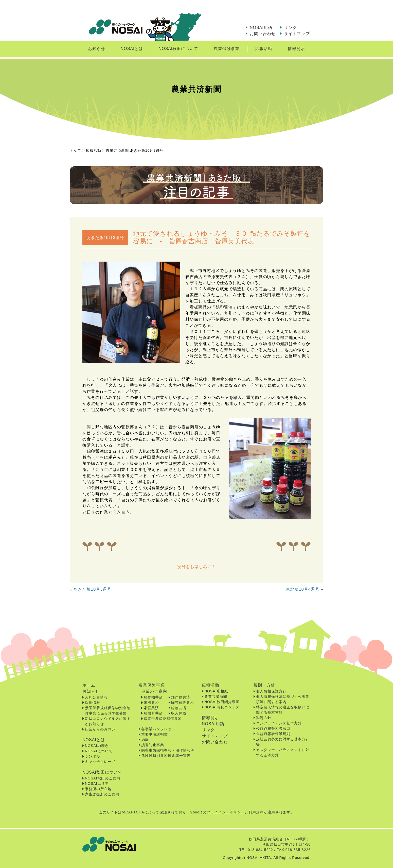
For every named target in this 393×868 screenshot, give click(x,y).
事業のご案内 (154, 691)
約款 (145, 740)
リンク (290, 28)
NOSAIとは (132, 49)
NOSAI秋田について (179, 49)
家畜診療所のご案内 (102, 794)
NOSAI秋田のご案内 (103, 778)
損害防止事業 (153, 745)
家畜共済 (151, 708)
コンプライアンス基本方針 (279, 723)
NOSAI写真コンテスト (224, 707)
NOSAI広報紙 (216, 691)
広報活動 (264, 49)
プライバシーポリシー (226, 812)
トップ (75, 150)
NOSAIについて (99, 751)
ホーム (89, 685)
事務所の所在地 (98, 789)
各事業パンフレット (158, 729)
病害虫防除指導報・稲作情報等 (168, 750)
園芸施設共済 (183, 703)
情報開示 (296, 49)
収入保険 (179, 713)
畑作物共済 (181, 697)
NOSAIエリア (97, 784)
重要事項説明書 (155, 734)
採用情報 (93, 703)
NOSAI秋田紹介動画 (222, 702)
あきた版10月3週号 (92, 589)
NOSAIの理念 (97, 746)
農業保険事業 (227, 49)
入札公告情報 (96, 697)
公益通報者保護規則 (273, 734)
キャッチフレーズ (100, 762)
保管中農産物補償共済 (163, 719)
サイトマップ (297, 34)
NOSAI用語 (261, 28)
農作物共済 (153, 697)
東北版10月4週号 (303, 589)
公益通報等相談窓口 (273, 728)
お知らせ (97, 49)
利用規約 (256, 812)
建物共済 (179, 708)
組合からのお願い (100, 729)
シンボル (93, 756)
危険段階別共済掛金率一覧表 (166, 756)
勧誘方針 (264, 718)
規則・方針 (264, 685)
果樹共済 (151, 703)
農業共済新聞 (216, 696)
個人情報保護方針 (271, 691)
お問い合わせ (263, 34)
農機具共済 (153, 713)
